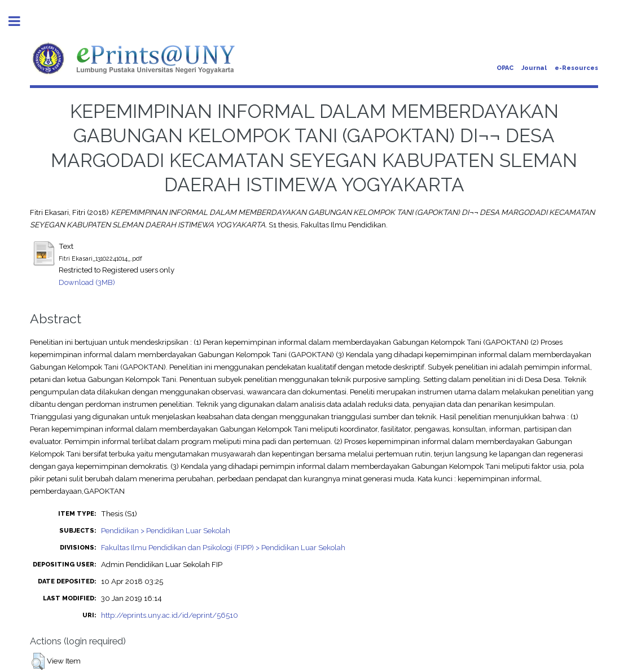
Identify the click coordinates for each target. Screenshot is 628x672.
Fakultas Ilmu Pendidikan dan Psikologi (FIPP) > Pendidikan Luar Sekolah (223, 547)
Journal (534, 68)
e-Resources (576, 68)
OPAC (505, 68)
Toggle (20, 21)
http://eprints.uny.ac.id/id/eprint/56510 (170, 615)
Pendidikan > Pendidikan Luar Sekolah (166, 530)
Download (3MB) (87, 282)
